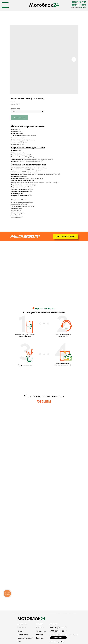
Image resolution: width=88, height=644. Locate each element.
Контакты (54, 624)
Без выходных (78, 8)
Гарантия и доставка (25, 638)
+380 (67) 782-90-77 (58, 628)
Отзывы (20, 631)
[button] (65, 236)
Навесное (39, 635)
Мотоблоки (40, 628)
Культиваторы (41, 631)
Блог (19, 641)
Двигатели (40, 638)
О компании (22, 628)
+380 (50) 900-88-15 (58, 631)
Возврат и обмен (23, 635)
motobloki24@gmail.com (57, 642)
